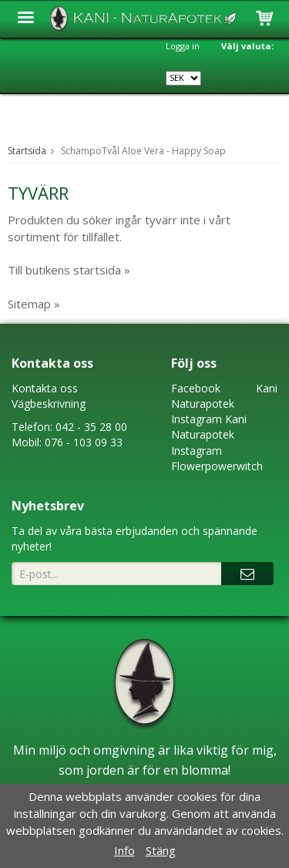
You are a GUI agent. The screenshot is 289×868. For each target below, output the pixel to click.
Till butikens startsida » (69, 270)
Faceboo (193, 388)
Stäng (161, 850)
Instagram (197, 419)
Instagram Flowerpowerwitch (217, 458)
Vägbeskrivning (49, 404)
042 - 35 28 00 (91, 427)
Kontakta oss (45, 388)
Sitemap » (34, 304)
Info (124, 850)
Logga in (183, 46)
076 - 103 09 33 (84, 442)
